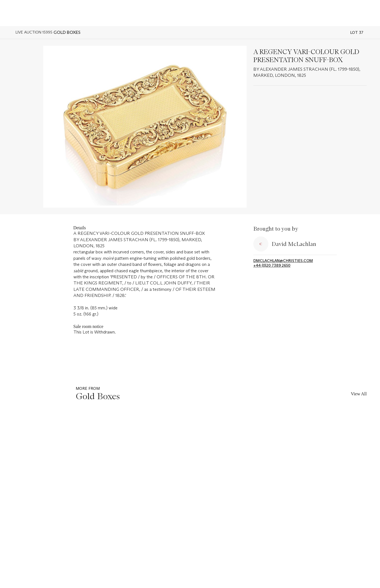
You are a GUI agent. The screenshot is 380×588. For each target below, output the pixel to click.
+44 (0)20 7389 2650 (272, 265)
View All (359, 394)
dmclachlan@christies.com (283, 261)
